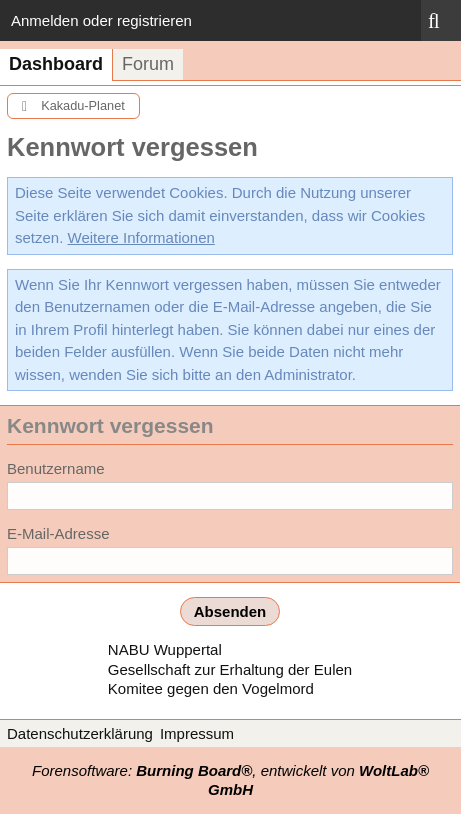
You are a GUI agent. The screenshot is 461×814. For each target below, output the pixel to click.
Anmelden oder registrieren (101, 20)
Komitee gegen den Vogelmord (211, 688)
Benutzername (56, 468)
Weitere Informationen (141, 237)
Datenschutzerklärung (80, 733)
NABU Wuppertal (165, 649)
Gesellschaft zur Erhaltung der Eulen (230, 669)
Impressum (197, 733)
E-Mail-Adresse (58, 533)
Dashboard (56, 64)
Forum (148, 64)
